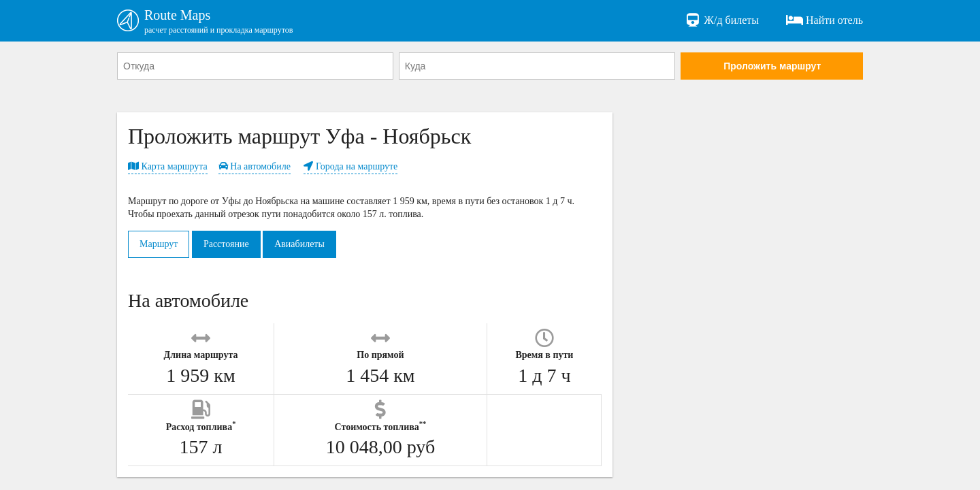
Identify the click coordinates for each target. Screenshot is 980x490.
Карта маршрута (168, 166)
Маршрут (159, 244)
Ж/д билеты (722, 20)
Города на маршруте (350, 166)
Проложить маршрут (772, 66)
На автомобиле (255, 166)
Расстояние (226, 244)
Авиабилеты (299, 244)
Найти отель (824, 20)
